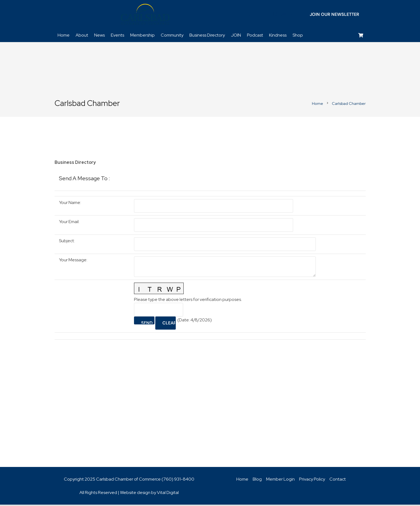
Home (242, 480)
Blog (257, 480)
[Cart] (361, 37)
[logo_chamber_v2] (145, 15)
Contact (338, 480)
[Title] (284, 15)
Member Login (280, 480)
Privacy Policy (312, 480)
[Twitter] (249, 15)
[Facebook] (240, 15)
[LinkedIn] (258, 15)
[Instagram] (275, 15)
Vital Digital (168, 494)
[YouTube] (266, 15)
